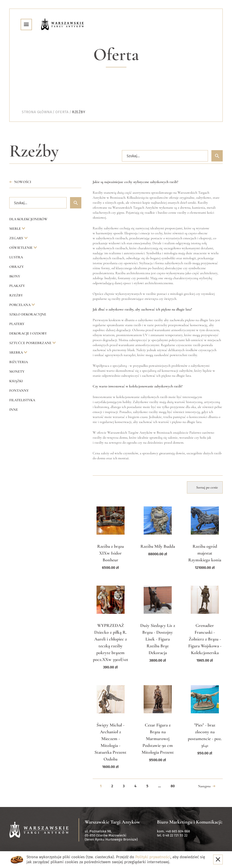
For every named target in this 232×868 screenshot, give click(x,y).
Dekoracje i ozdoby (28, 333)
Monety (17, 372)
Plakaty (17, 286)
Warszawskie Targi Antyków (112, 822)
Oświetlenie (21, 248)
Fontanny (19, 391)
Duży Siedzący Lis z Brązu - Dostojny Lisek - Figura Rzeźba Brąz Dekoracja (158, 639)
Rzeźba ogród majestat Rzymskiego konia (205, 553)
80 (173, 786)
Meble (16, 229)
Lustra (16, 257)
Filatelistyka (22, 400)
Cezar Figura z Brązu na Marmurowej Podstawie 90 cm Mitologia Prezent (158, 739)
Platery (17, 324)
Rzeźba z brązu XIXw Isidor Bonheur (111, 553)
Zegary (17, 238)
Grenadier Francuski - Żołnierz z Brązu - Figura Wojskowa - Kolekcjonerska (205, 639)
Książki (16, 381)
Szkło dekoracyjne (28, 314)
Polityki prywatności (153, 857)
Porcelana (20, 305)
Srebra (17, 352)
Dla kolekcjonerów (28, 219)
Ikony (15, 276)
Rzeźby (16, 295)
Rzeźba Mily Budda (158, 546)
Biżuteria (19, 362)
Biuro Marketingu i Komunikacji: (190, 822)
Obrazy (17, 267)
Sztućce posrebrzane (31, 343)
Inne (14, 410)
